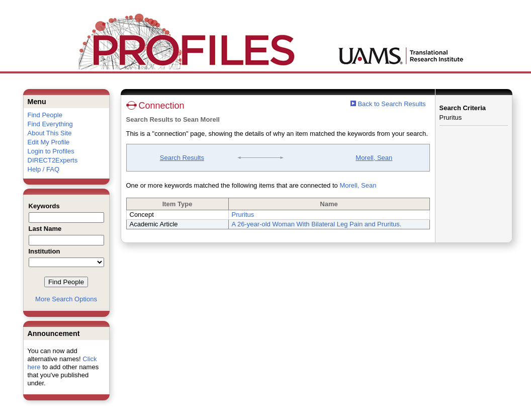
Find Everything (50, 124)
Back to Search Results (388, 104)
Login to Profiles (51, 151)
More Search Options (66, 299)
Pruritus (243, 215)
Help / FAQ (44, 169)
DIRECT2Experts (53, 160)
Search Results (182, 158)
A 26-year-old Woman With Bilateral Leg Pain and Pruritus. (317, 224)
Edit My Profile (49, 142)
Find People (45, 115)
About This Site (50, 133)
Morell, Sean (374, 158)
